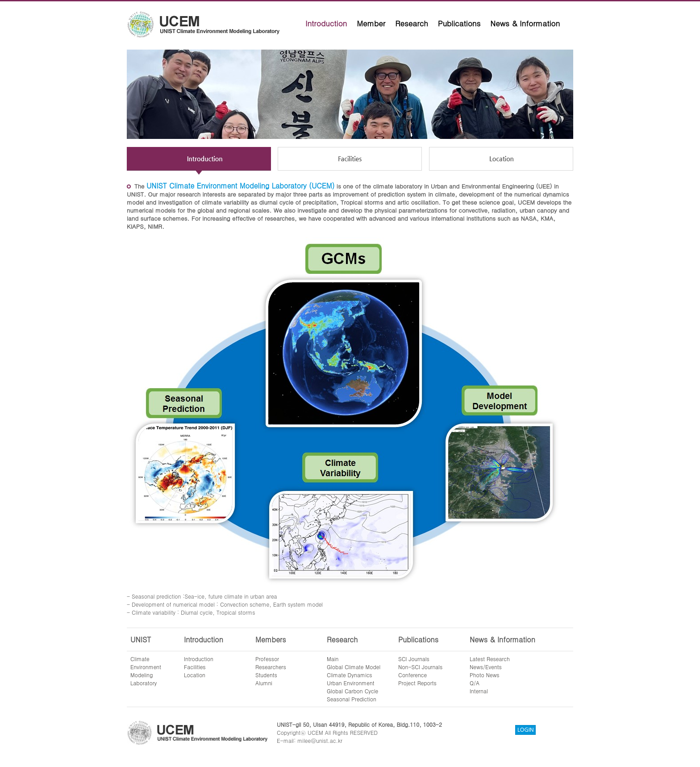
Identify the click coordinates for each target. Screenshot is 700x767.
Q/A (475, 683)
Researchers (271, 667)
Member (371, 23)
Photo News (485, 675)
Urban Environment (351, 683)
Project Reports (417, 683)
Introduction (326, 23)
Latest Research (490, 659)
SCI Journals (414, 659)
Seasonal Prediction (352, 699)
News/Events (486, 667)
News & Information (525, 23)
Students (266, 675)
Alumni (264, 683)
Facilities (195, 667)
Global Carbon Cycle (352, 691)
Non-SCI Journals (420, 667)
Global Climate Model (354, 667)
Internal (479, 691)
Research (412, 23)
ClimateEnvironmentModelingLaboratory (146, 671)
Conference (412, 675)
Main (333, 659)
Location (195, 675)
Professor (267, 659)
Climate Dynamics (350, 675)
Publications (459, 23)
